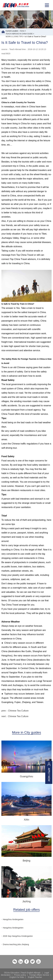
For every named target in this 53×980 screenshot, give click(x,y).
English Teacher (35, 977)
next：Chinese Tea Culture (15, 716)
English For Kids (17, 977)
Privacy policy (20, 975)
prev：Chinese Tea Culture (15, 711)
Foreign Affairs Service (39, 975)
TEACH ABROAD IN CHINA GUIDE (19, 34)
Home (22, 31)
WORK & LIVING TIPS (14, 37)
